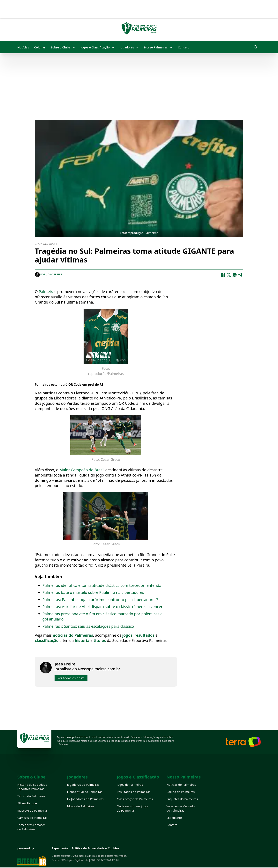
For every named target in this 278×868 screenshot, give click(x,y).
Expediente (174, 818)
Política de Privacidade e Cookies (95, 848)
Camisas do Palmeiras (32, 818)
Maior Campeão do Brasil (82, 470)
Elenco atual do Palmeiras (85, 792)
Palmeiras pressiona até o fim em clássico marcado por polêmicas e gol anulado (103, 616)
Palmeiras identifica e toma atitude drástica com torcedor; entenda (102, 585)
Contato (184, 47)
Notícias (23, 47)
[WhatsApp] (235, 275)
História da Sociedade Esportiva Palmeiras (32, 787)
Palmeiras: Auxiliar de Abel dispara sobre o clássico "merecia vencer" (103, 607)
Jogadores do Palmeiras (83, 785)
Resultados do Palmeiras (134, 792)
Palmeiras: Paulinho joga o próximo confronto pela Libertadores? (100, 599)
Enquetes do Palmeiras (182, 799)
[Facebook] (223, 275)
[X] (229, 275)
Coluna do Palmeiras (181, 792)
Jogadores (127, 47)
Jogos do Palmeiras (130, 785)
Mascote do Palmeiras (32, 810)
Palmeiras (48, 291)
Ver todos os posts (71, 678)
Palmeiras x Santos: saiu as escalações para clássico (88, 626)
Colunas (40, 47)
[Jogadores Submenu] (137, 47)
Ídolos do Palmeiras (81, 806)
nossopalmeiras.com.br (79, 737)
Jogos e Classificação (95, 47)
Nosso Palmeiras (156, 47)
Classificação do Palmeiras (135, 799)
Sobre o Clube (61, 47)
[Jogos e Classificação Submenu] (113, 47)
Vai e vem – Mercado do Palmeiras (181, 808)
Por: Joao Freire (49, 274)
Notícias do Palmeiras (181, 785)
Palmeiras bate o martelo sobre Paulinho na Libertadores (93, 592)
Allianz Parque (27, 803)
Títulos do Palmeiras (31, 796)
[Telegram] (240, 275)
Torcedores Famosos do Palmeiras (31, 827)
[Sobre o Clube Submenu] (74, 47)
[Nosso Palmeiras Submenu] (171, 47)
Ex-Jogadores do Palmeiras (85, 799)
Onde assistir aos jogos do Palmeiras (133, 808)
